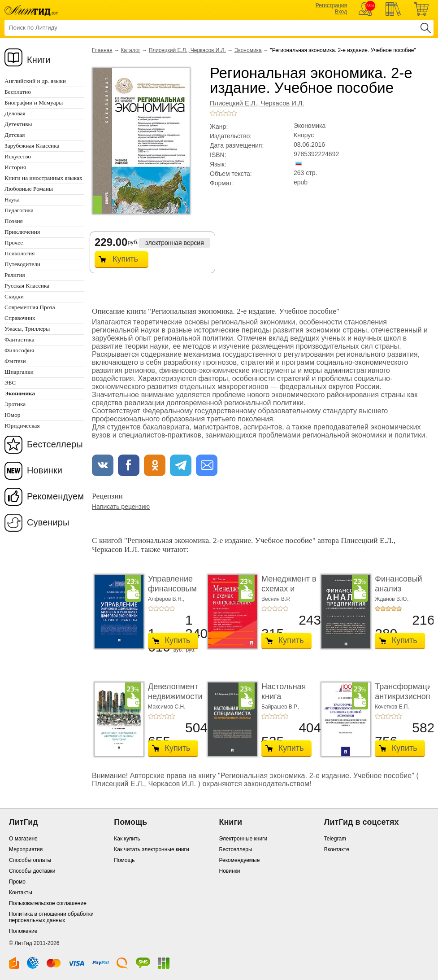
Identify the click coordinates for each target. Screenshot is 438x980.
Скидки (14, 296)
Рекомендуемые (240, 860)
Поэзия (14, 221)
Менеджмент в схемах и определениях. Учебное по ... (289, 593)
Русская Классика (27, 286)
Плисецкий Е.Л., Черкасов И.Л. (187, 50)
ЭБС (10, 383)
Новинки (45, 470)
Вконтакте (337, 849)
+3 (223, 113)
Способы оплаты (30, 860)
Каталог (130, 50)
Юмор (12, 415)
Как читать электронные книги (151, 849)
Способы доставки (32, 871)
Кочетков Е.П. (392, 707)
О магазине (23, 839)
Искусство (18, 156)
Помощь (124, 860)
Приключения (22, 232)
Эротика (15, 404)
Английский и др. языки (35, 81)
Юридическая (22, 426)
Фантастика (20, 339)
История (15, 167)
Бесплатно (18, 92)
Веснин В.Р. (276, 599)
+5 (234, 113)
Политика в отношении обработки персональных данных (51, 917)
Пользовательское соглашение (48, 903)
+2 (218, 113)
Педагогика (19, 210)
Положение (23, 931)
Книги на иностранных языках (43, 178)
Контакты (21, 892)
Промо (17, 882)
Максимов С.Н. (167, 707)
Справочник (20, 318)
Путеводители (22, 264)
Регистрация (331, 5)
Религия (15, 275)
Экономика (248, 50)
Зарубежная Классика (32, 146)
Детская (15, 135)
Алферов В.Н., (166, 599)
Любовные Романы (29, 189)
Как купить (127, 839)
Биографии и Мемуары (34, 103)
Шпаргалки (19, 372)
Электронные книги (243, 839)
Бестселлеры (55, 444)
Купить (125, 259)
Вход (341, 12)
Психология (20, 253)
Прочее (14, 243)
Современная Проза (30, 307)
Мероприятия (26, 849)
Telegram (335, 839)
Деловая (15, 113)
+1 (212, 113)
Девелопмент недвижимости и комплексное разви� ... (176, 701)
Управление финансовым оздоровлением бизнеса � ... (177, 593)
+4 (229, 113)
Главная (102, 50)
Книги (39, 60)
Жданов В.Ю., (392, 599)
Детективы (18, 124)
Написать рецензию (121, 507)
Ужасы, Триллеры (27, 329)
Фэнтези (15, 361)
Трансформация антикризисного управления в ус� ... (405, 701)
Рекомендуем (55, 496)
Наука (12, 199)
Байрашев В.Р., (280, 707)
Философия (19, 350)
